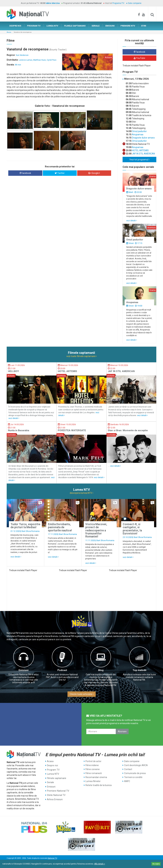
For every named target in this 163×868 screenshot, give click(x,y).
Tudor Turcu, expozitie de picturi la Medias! (25, 526)
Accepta (156, 864)
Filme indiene (92, 765)
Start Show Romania (30, 531)
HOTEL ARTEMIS (140, 150)
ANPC (127, 781)
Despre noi (52, 765)
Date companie (135, 3)
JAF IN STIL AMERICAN (143, 154)
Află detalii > (100, 864)
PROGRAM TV (34, 26)
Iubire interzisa (53, 3)
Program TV (53, 769)
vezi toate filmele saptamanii (82, 356)
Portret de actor (93, 761)
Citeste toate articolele (82, 694)
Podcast (62, 670)
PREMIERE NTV (128, 26)
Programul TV (118, 3)
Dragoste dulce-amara (143, 138)
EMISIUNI (110, 26)
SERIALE (96, 26)
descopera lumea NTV (81, 493)
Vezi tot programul (139, 160)
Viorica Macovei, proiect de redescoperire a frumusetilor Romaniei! (96, 530)
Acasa (9, 32)
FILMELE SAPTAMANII (75, 26)
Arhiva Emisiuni (55, 797)
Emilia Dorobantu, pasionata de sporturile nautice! (60, 527)
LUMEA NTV (52, 26)
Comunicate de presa (135, 773)
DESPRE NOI (15, 26)
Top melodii (139, 670)
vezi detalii (132, 221)
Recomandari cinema (96, 777)
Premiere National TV (58, 789)
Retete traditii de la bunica (99, 785)
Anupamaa (137, 134)
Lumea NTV (53, 773)
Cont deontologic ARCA (136, 765)
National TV (52, 858)
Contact (128, 769)
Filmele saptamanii (56, 777)
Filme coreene (93, 769)
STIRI (144, 26)
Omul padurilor (139, 131)
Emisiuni (24, 670)
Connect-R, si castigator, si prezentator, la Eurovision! (132, 529)
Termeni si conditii (133, 777)
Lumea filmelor (93, 781)
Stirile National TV (56, 793)
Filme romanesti (94, 773)
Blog (101, 670)
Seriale (50, 781)
